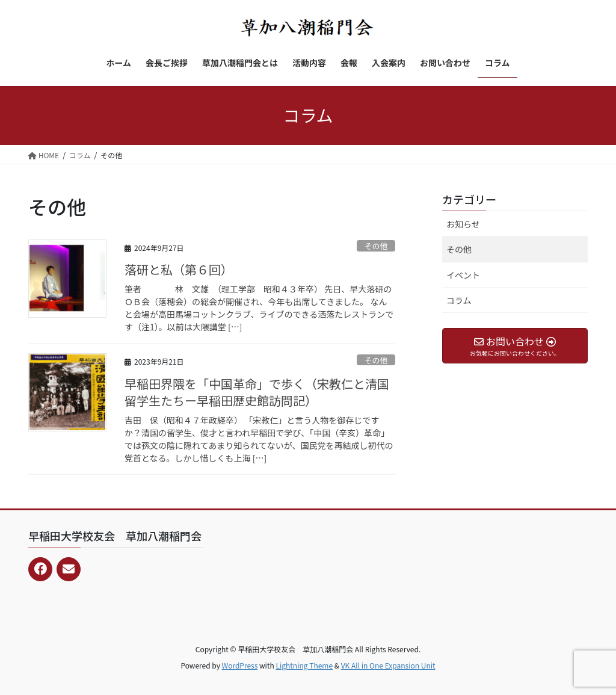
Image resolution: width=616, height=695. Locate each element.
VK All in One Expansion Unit (388, 665)
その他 (376, 246)
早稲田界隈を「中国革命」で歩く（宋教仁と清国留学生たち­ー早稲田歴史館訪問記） (257, 392)
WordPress (240, 665)
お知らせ (463, 224)
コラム (459, 300)
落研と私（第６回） (179, 269)
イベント (463, 275)
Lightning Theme (304, 665)
